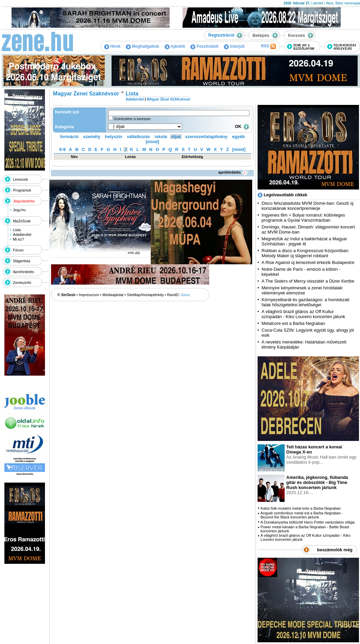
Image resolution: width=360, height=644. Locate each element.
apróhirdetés (233, 172)
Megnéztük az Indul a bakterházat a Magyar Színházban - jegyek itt (304, 241)
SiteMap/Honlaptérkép (145, 295)
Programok (22, 190)
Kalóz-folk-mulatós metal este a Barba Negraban (301, 508)
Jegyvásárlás (24, 201)
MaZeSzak (22, 221)
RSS (268, 46)
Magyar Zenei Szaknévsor (86, 94)
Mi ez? (18, 239)
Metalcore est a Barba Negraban (293, 323)
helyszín (113, 137)
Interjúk (234, 46)
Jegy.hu (19, 210)
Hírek (112, 46)
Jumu (185, 295)
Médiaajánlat (113, 295)
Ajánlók (175, 46)
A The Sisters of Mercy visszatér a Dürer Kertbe (308, 281)
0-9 (62, 149)
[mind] (152, 142)
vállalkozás (138, 137)
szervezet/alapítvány (206, 137)
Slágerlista (21, 261)
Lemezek (20, 179)
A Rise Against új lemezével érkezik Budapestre (308, 262)
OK (242, 126)
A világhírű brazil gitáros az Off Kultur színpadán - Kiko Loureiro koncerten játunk (303, 314)
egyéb (239, 137)
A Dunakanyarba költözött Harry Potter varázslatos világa (308, 522)
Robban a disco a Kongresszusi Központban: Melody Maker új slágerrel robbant (305, 253)
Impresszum (89, 295)
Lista (17, 230)
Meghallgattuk (142, 46)
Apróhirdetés (23, 272)
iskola (161, 137)
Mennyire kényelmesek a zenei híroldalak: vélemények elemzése (303, 290)
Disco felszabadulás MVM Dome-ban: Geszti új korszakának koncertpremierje (308, 206)
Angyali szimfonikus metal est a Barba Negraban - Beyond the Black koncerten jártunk (302, 515)
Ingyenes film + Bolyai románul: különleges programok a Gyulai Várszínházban (303, 218)
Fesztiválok (204, 46)
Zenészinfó (22, 283)
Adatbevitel (22, 235)
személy (92, 137)
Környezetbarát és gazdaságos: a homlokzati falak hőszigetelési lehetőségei (305, 302)
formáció (69, 137)
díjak (176, 137)
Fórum (18, 250)
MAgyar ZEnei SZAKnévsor (169, 99)
